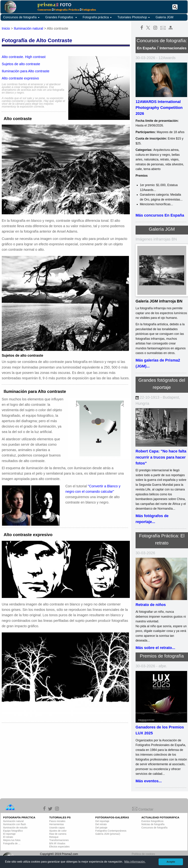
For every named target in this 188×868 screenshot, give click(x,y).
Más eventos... (149, 781)
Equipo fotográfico (13, 831)
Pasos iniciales (57, 821)
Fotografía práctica (98, 17)
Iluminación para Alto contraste (26, 71)
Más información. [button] (135, 862)
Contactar (143, 809)
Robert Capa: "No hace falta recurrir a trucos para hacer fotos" (161, 457)
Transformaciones (59, 840)
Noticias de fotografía (153, 824)
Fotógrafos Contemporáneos (111, 831)
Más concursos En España (160, 215)
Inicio (6, 28)
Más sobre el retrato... (155, 648)
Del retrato (101, 824)
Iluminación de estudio (15, 828)
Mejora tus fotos (12, 840)
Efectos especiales (60, 847)
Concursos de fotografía (22, 17)
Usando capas (57, 828)
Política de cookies (143, 854)
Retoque (54, 837)
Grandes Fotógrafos (62, 17)
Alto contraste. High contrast (24, 57)
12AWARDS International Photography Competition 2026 (159, 108)
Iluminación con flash (15, 824)
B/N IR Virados (57, 843)
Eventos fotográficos (153, 821)
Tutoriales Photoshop (134, 17)
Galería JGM (164, 17)
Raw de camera (58, 834)
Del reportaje (102, 821)
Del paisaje (101, 828)
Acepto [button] (171, 862)
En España (146, 48)
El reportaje (9, 834)
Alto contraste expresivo (20, 78)
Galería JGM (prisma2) (108, 834)
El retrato (8, 837)
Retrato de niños (151, 605)
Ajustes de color (58, 831)
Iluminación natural (29, 28)
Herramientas (57, 824)
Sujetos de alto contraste (21, 64)
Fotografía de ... (12, 843)
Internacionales (173, 48)
